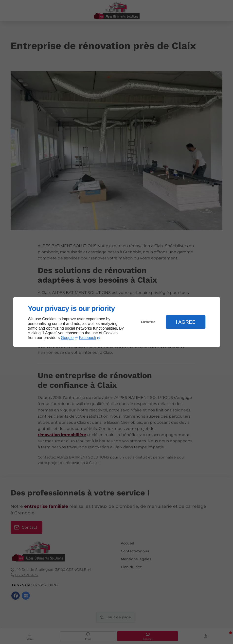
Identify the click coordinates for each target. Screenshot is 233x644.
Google (67, 338)
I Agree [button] (186, 322)
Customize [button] (148, 322)
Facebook (88, 338)
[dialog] (117, 322)
